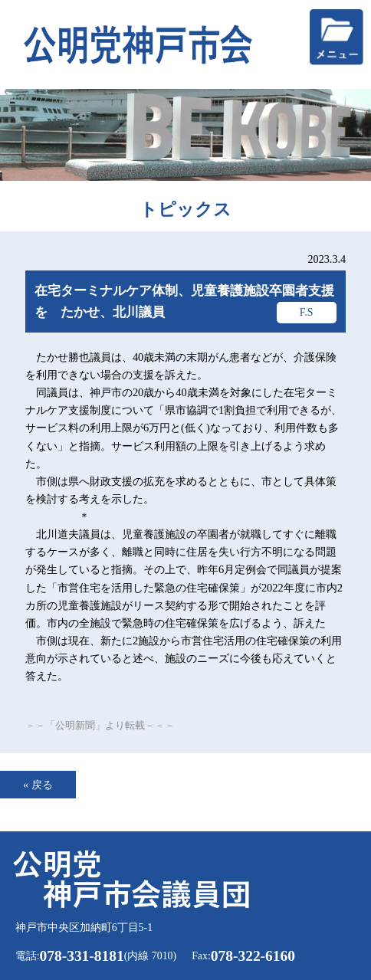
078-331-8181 (82, 956)
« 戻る (38, 785)
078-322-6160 (253, 956)
